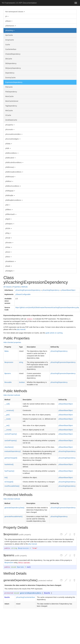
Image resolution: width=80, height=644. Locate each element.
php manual (21, 329)
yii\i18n (9, 228)
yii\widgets (10, 271)
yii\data (9, 144)
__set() (7, 425)
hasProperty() (9, 471)
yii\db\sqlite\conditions (14, 200)
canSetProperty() (11, 441)
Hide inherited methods (12, 395)
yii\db (8, 148)
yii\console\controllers (14, 134)
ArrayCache (10, 40)
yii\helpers (10, 224)
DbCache (9, 59)
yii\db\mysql (10, 177)
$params (8, 373)
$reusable (8, 382)
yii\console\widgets (13, 139)
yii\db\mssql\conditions (14, 172)
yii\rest (8, 252)
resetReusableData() (12, 486)
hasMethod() (9, 464)
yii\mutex (9, 243)
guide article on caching (54, 333)
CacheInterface (11, 49)
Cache (8, 45)
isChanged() (9, 482)
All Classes (7, 287)
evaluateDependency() (13, 451)
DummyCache (10, 78)
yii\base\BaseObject (68, 290)
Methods (25, 287)
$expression (9, 362)
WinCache (9, 111)
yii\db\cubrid (10, 158)
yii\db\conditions (12, 153)
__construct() (9, 410)
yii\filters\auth (11, 214)
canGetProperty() (11, 434)
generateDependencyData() (14, 508)
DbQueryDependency (13, 68)
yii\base (9, 21)
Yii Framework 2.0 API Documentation (19, 3)
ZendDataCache (11, 120)
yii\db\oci (9, 181)
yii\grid (8, 219)
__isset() (8, 419)
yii (7, 16)
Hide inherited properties (12, 342)
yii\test (8, 257)
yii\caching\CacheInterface (25, 597)
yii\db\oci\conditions (13, 186)
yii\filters (9, 210)
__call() (7, 404)
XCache (8, 115)
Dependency (10, 73)
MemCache (9, 96)
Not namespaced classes (15, 12)
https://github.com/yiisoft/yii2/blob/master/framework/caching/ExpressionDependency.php (47, 307)
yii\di (8, 205)
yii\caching (10, 30)
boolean (22, 382)
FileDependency (11, 92)
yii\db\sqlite (10, 195)
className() (9, 447)
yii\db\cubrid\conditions (14, 162)
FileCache (9, 87)
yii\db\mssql (10, 167)
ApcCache (9, 35)
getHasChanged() (11, 458)
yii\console (10, 129)
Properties (16, 287)
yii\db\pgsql (10, 191)
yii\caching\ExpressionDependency (28, 290)
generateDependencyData (31, 593)
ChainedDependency (13, 54)
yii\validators (11, 261)
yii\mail (9, 238)
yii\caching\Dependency (51, 290)
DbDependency (11, 63)
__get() (7, 415)
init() (6, 478)
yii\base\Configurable (23, 294)
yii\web (9, 266)
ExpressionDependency (14, 82)
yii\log (8, 233)
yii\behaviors (11, 26)
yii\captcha (10, 125)
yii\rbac (9, 247)
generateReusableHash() (13, 516)
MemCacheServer (12, 101)
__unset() (8, 430)
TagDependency (11, 106)
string (21, 362)
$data (7, 351)
